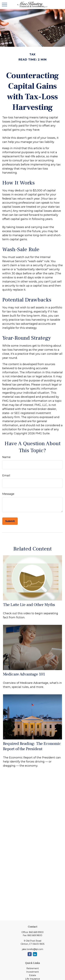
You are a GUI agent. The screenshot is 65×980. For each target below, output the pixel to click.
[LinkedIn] (35, 954)
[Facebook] (30, 954)
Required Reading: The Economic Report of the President (32, 746)
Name (6, 457)
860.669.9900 (36, 932)
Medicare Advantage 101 (24, 674)
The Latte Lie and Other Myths (29, 605)
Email (6, 476)
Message (8, 494)
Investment (32, 972)
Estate (33, 975)
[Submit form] (10, 521)
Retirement (33, 968)
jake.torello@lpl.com (33, 949)
